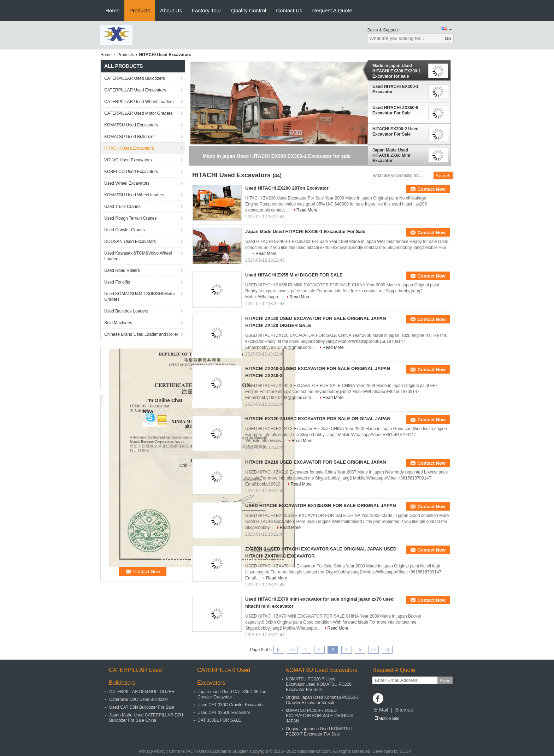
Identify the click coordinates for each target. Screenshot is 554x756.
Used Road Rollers (122, 270)
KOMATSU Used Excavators (131, 125)
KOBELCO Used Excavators (131, 172)
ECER (405, 751)
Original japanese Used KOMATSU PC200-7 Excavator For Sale (319, 731)
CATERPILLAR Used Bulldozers (135, 78)
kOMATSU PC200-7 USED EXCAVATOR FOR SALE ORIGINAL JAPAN (320, 716)
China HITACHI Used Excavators (200, 751)
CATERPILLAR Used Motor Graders (138, 113)
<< (292, 650)
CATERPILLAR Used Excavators (135, 90)
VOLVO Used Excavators (128, 160)
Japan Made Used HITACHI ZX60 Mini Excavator (391, 155)
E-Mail (381, 710)
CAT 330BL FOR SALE (219, 720)
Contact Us (289, 10)
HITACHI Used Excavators (129, 148)
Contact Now (432, 189)
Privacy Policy (152, 751)
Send (445, 681)
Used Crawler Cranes (125, 230)
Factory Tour (207, 10)
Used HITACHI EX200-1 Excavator (395, 89)
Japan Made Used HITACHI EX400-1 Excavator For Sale (305, 231)
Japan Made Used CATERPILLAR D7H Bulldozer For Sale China (146, 718)
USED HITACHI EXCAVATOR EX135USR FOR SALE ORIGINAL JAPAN (321, 505)
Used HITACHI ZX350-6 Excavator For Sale (395, 110)
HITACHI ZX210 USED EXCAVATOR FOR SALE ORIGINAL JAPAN (316, 462)
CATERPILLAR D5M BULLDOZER (142, 692)
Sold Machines (118, 323)
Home (112, 10)
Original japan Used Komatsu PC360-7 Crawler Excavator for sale (322, 700)
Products (140, 10)
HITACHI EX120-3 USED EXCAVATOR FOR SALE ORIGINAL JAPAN (318, 419)
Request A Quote (332, 10)
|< (279, 650)
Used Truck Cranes (122, 207)
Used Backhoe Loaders (126, 311)
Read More (307, 210)
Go (448, 38)
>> (373, 650)
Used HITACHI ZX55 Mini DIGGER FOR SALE (294, 275)
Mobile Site (387, 719)
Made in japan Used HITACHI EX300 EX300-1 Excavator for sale (397, 71)
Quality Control (249, 10)
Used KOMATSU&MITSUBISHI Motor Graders (140, 297)
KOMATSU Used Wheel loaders (134, 195)
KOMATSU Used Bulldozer (129, 137)
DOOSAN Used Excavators (130, 242)
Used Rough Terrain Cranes (131, 218)
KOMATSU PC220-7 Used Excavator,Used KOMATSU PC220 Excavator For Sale (319, 684)
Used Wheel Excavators (127, 183)
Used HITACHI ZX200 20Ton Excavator (287, 188)
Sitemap (404, 710)
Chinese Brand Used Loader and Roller (141, 334)
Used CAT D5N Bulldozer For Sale (142, 707)
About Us (171, 10)
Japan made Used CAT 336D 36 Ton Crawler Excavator (232, 694)
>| (387, 650)
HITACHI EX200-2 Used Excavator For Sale (395, 132)
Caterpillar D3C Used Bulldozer (139, 700)
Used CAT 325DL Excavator (224, 713)
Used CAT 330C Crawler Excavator (231, 705)
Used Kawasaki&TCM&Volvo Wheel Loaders (138, 256)
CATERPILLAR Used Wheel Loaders (139, 102)
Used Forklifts (117, 282)
